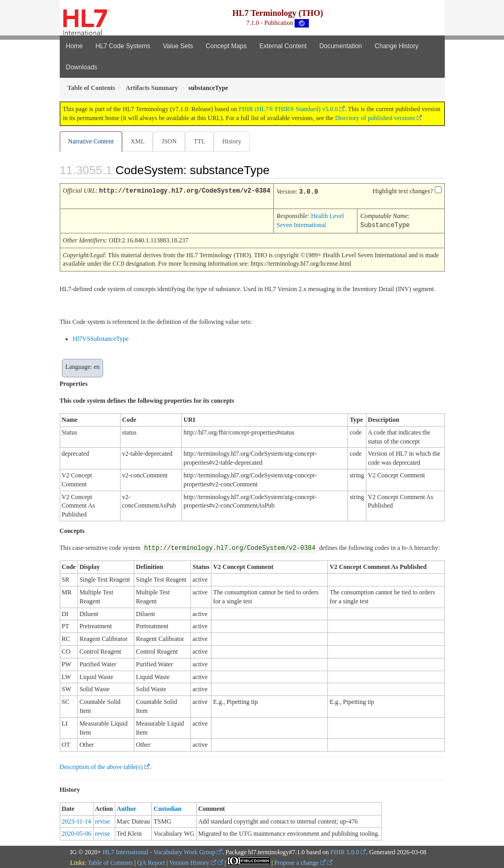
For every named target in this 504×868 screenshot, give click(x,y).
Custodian (167, 807)
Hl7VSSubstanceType (101, 337)
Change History (397, 46)
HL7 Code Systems (123, 46)
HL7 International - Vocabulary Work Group (159, 851)
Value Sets (178, 46)
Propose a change (300, 861)
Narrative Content (91, 141)
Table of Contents (110, 861)
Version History (193, 861)
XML (138, 141)
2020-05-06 (77, 832)
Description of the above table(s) (101, 765)
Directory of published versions (375, 118)
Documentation (341, 46)
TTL (199, 141)
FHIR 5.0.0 (345, 851)
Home (75, 46)
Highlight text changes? (403, 191)
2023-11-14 (77, 820)
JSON (169, 141)
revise (103, 820)
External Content (283, 46)
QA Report (151, 861)
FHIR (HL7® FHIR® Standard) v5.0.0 (288, 109)
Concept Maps (226, 46)
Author (127, 807)
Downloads (82, 67)
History (232, 141)
